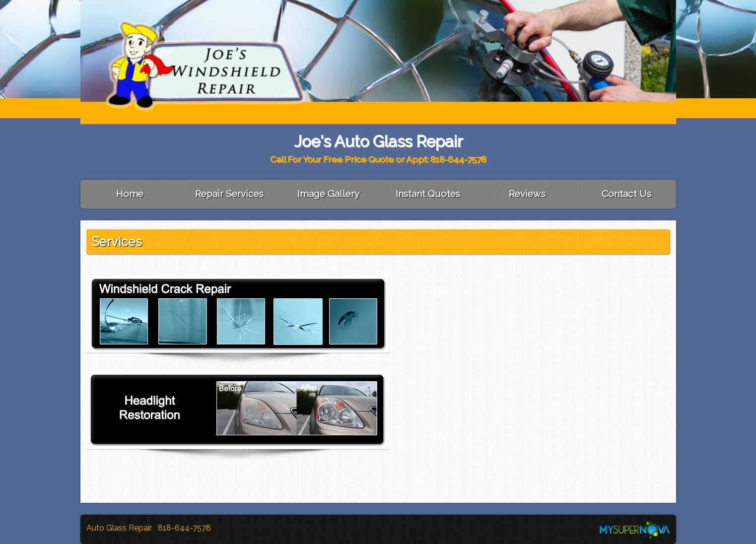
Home (130, 194)
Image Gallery (328, 194)
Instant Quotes (428, 194)
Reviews (527, 194)
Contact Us (626, 194)
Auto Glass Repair (120, 528)
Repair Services (229, 194)
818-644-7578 (184, 528)
